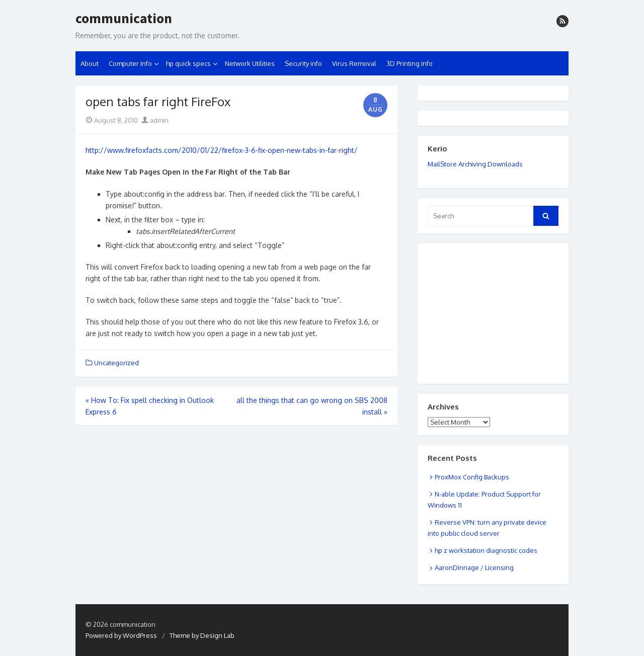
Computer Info (130, 63)
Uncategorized (116, 363)
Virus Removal (354, 63)
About (90, 63)
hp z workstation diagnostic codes (486, 550)
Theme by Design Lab (202, 635)
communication (124, 19)
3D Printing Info (410, 63)
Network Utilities (250, 63)
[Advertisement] (478, 301)
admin (155, 120)
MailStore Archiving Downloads (475, 164)
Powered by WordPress (121, 635)
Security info (303, 63)
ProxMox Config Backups (472, 477)
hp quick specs (188, 63)
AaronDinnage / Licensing (474, 567)
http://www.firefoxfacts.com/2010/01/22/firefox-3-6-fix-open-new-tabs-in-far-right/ (222, 150)
